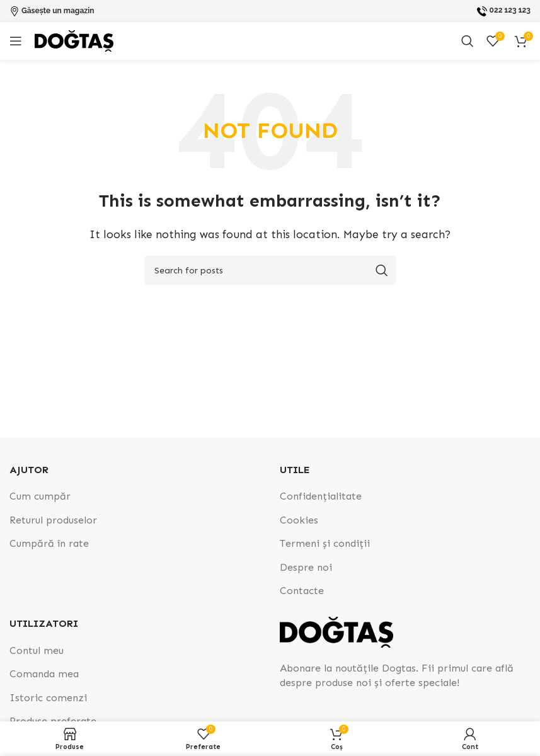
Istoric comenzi (48, 698)
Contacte (302, 591)
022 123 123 (510, 10)
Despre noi (306, 567)
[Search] (468, 41)
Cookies (299, 520)
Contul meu (37, 650)
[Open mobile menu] (16, 41)
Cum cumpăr (40, 496)
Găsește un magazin (58, 11)
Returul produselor (53, 520)
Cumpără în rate (49, 543)
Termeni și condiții (325, 543)
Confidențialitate (321, 496)
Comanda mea (44, 674)
